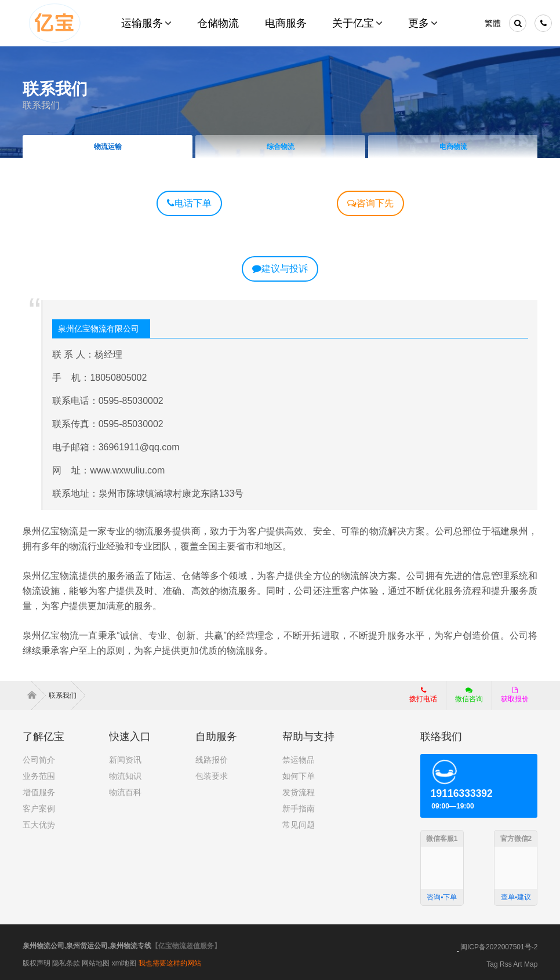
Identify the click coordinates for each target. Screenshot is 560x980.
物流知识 (125, 776)
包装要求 (212, 776)
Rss (506, 964)
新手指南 (299, 808)
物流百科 (125, 792)
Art (517, 964)
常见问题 (299, 825)
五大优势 (39, 825)
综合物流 (280, 147)
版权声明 (37, 963)
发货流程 (299, 792)
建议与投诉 (280, 269)
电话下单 (189, 203)
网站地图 (96, 963)
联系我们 (41, 105)
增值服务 (39, 792)
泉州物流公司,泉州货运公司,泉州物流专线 (87, 946)
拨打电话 (423, 695)
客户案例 (39, 808)
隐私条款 (66, 963)
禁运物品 (299, 760)
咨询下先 (370, 203)
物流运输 (107, 147)
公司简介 (39, 760)
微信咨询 (465, 698)
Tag (492, 964)
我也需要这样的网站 (170, 963)
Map (531, 964)
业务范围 (39, 776)
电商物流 (453, 147)
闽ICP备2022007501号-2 (499, 947)
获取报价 (515, 695)
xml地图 (124, 963)
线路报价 (212, 760)
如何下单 (299, 776)
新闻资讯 (125, 760)
